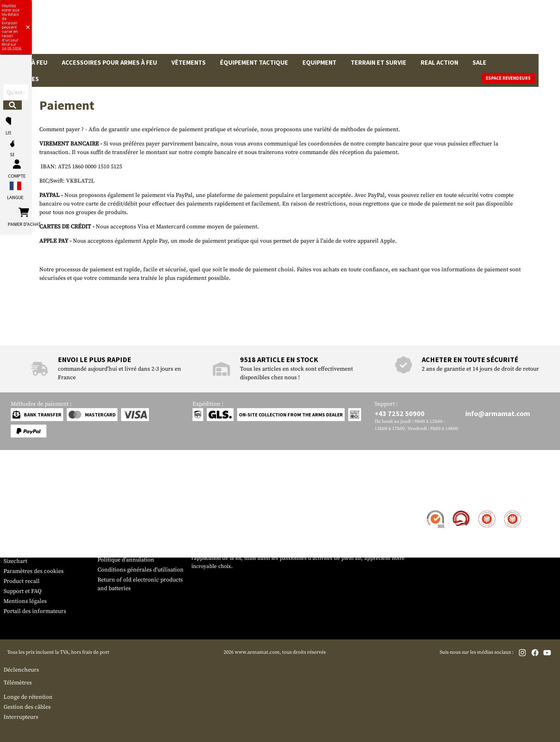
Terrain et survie (379, 62)
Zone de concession (123, 611)
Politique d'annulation (126, 659)
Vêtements (189, 62)
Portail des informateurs (35, 711)
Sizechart (15, 661)
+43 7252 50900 (400, 513)
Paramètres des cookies (34, 671)
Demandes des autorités (128, 639)
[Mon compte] (454, 30)
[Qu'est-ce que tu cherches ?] (247, 30)
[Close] (367, 6)
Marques (515, 62)
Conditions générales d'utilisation (141, 669)
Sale (479, 62)
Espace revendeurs (530, 78)
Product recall (22, 681)
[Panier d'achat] (512, 30)
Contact (13, 611)
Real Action (439, 62)
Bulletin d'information (32, 651)
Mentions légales (25, 701)
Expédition (17, 621)
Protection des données (127, 649)
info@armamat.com (498, 513)
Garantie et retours (28, 641)
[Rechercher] (340, 30)
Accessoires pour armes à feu (109, 62)
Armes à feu (29, 62)
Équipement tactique (254, 62)
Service (17, 597)
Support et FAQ (22, 691)
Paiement (16, 631)
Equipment (319, 62)
